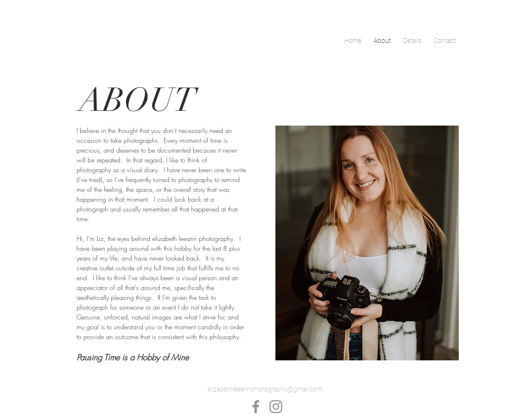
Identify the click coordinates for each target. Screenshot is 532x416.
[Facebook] (256, 407)
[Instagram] (276, 407)
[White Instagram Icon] (422, 411)
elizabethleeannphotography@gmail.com (265, 389)
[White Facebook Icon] (399, 411)
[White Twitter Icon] (410, 411)
